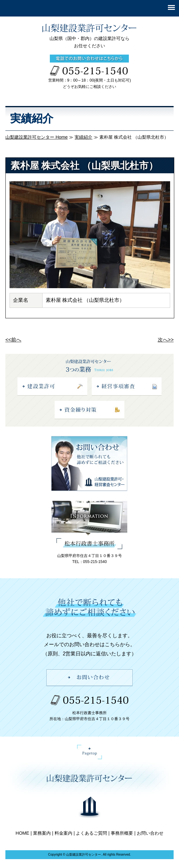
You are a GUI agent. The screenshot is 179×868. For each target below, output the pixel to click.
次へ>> (166, 340)
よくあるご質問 (91, 833)
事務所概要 (122, 833)
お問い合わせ (150, 833)
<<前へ (13, 340)
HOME (22, 833)
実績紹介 (83, 137)
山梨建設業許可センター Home (36, 137)
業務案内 (42, 833)
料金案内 (63, 833)
